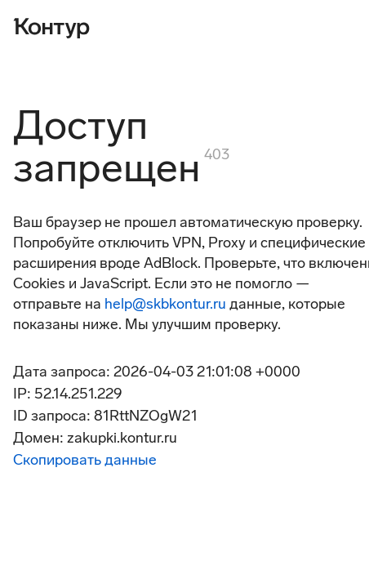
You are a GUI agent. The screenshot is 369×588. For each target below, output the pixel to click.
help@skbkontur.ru (165, 304)
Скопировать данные (85, 460)
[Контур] (51, 26)
